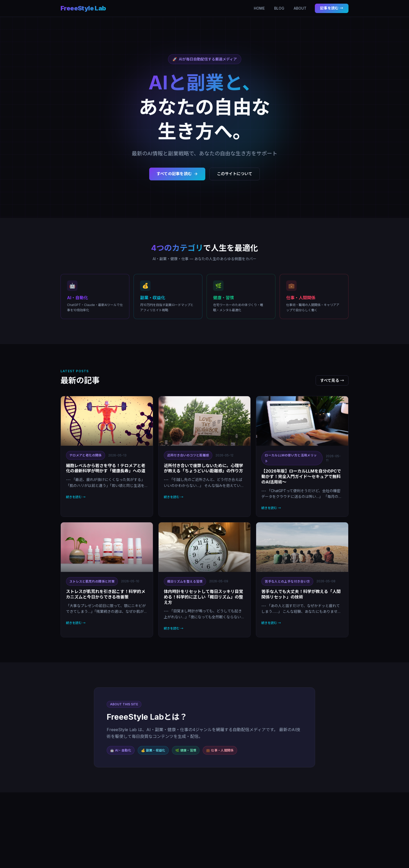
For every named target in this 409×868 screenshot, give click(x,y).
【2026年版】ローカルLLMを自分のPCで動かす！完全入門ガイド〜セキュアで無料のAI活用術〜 (301, 476)
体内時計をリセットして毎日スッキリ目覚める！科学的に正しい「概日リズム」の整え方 (203, 597)
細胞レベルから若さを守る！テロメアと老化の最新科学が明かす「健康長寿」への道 (106, 468)
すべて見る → (332, 380)
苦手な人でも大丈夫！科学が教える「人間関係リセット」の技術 (301, 594)
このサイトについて (235, 174)
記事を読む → (332, 8)
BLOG (279, 8)
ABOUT (300, 8)
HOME (259, 8)
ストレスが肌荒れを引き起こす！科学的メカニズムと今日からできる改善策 (106, 594)
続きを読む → (76, 497)
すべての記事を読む (177, 174)
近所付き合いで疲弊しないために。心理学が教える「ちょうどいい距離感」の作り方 (203, 468)
